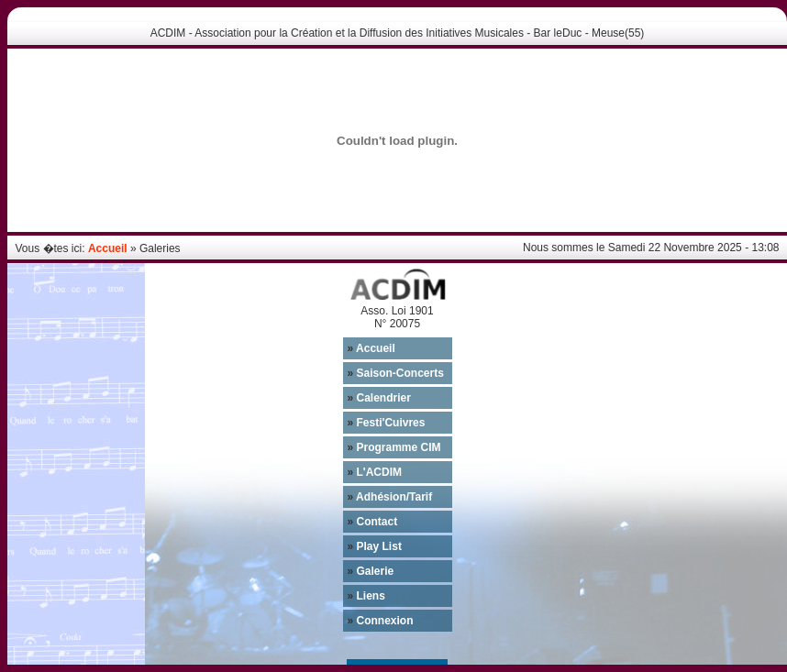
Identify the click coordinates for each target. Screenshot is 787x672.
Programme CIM (394, 447)
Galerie (371, 571)
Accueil (108, 248)
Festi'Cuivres (387, 423)
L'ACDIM (375, 472)
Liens (366, 596)
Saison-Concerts (396, 373)
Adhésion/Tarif (390, 497)
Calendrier (379, 398)
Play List (375, 546)
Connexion (381, 621)
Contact (373, 522)
